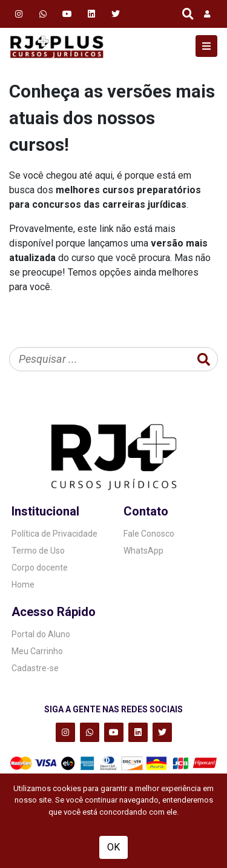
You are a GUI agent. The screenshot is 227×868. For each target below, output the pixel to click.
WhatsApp (143, 551)
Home (23, 585)
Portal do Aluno (41, 634)
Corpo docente (40, 568)
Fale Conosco (149, 534)
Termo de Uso (38, 551)
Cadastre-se (35, 668)
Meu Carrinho (37, 651)
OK (113, 847)
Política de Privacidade (54, 534)
